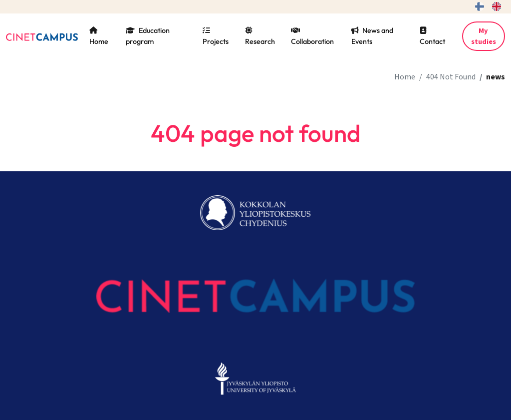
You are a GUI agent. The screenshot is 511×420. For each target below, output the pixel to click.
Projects (216, 36)
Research (260, 36)
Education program (148, 36)
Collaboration (312, 36)
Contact (432, 36)
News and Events (372, 36)
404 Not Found (451, 77)
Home (99, 36)
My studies (484, 36)
